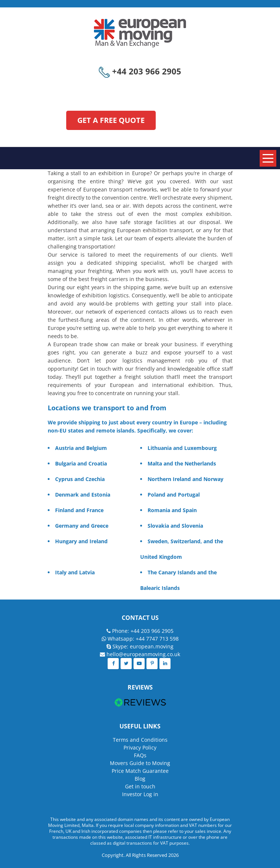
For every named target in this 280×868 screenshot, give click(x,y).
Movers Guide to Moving (140, 763)
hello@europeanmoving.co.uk (143, 654)
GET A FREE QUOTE (111, 120)
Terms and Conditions (140, 740)
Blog (140, 779)
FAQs (140, 755)
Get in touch (140, 786)
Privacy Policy (140, 747)
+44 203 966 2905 (140, 71)
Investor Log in (140, 794)
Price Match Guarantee (140, 771)
